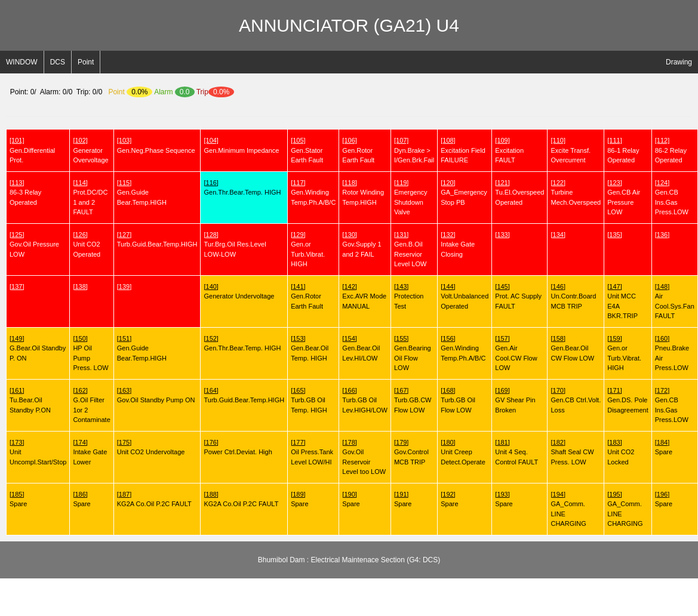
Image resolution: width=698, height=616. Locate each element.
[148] (662, 287)
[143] (401, 287)
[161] (17, 390)
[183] (614, 442)
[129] (298, 235)
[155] (401, 338)
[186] (80, 494)
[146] (558, 287)
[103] (124, 140)
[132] (448, 235)
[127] (124, 235)
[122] (558, 183)
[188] (211, 494)
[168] (448, 390)
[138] (80, 287)
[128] (211, 235)
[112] (662, 140)
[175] (124, 442)
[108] (448, 140)
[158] (558, 338)
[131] (401, 235)
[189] (298, 494)
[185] (17, 494)
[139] (124, 287)
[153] (298, 338)
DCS (58, 62)
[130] (349, 235)
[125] (17, 235)
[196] (662, 494)
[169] (502, 390)
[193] (502, 494)
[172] (662, 390)
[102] (80, 140)
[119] (401, 183)
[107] (401, 140)
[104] (211, 140)
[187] (124, 494)
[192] (448, 494)
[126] (80, 235)
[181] (502, 442)
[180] (448, 442)
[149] (17, 338)
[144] (448, 287)
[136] (662, 235)
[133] (502, 235)
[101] (17, 140)
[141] (298, 287)
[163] (124, 390)
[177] (298, 442)
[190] (349, 494)
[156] (448, 338)
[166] (349, 390)
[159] (614, 338)
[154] (349, 338)
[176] (211, 442)
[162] (80, 390)
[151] (124, 338)
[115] (124, 183)
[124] (662, 183)
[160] (662, 338)
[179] (401, 442)
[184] (662, 442)
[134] (558, 235)
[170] (558, 390)
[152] (211, 338)
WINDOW (22, 62)
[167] (401, 390)
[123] (614, 183)
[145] (502, 287)
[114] (80, 183)
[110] (558, 140)
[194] (558, 494)
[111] (614, 140)
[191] (401, 494)
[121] (502, 183)
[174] (80, 442)
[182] (558, 442)
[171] (614, 390)
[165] (298, 390)
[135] (614, 235)
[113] (17, 183)
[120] (448, 183)
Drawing (679, 62)
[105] (298, 140)
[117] (298, 183)
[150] (80, 338)
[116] (211, 183)
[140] (211, 287)
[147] (614, 287)
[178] (349, 442)
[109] (502, 140)
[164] (211, 390)
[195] (614, 494)
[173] (17, 442)
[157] (502, 338)
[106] (349, 140)
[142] (349, 287)
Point (86, 62)
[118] (349, 183)
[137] (17, 287)
